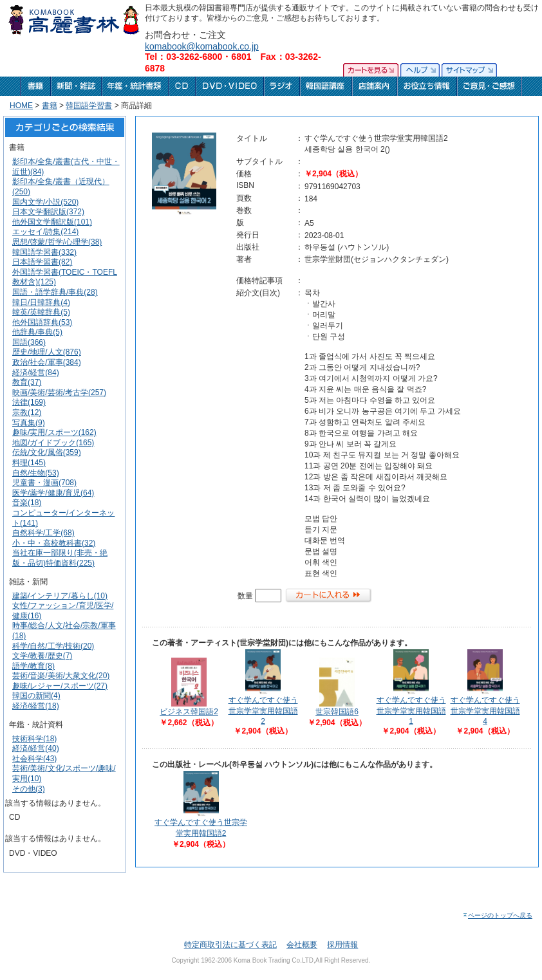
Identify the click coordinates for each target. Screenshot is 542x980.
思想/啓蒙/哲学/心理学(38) (57, 242)
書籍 (50, 106)
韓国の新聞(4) (36, 696)
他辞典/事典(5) (37, 332)
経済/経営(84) (36, 373)
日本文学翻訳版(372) (48, 212)
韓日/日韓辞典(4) (41, 302)
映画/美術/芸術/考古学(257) (59, 393)
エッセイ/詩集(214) (45, 232)
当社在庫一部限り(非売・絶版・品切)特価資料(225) (60, 558)
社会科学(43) (34, 759)
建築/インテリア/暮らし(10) (60, 596)
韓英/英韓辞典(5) (41, 312)
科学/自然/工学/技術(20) (53, 646)
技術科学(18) (34, 739)
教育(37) (27, 382)
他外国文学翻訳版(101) (52, 222)
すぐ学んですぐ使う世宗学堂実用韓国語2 (263, 711)
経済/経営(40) (36, 748)
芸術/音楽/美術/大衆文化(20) (61, 676)
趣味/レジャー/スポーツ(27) (60, 686)
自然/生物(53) (36, 473)
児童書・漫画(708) (44, 483)
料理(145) (29, 463)
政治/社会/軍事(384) (47, 362)
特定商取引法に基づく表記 (230, 945)
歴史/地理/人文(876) (47, 352)
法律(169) (29, 402)
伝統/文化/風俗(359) (47, 452)
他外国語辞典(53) (42, 322)
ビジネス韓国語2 (189, 712)
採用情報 (342, 945)
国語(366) (29, 342)
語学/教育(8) (33, 666)
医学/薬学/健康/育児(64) (53, 493)
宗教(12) (27, 412)
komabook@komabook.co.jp (202, 46)
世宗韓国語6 (337, 712)
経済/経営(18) (36, 706)
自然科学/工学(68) (43, 533)
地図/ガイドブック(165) (53, 443)
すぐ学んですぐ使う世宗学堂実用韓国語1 (411, 711)
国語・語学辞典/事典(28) (55, 292)
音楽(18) (27, 503)
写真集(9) (29, 423)
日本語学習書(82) (42, 262)
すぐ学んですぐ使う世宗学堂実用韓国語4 (485, 711)
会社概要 (302, 945)
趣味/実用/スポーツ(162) (54, 432)
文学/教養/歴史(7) (42, 656)
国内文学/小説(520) (45, 202)
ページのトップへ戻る (497, 915)
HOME (21, 106)
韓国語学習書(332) (44, 252)
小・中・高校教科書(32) (54, 543)
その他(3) (29, 789)
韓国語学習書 (89, 106)
